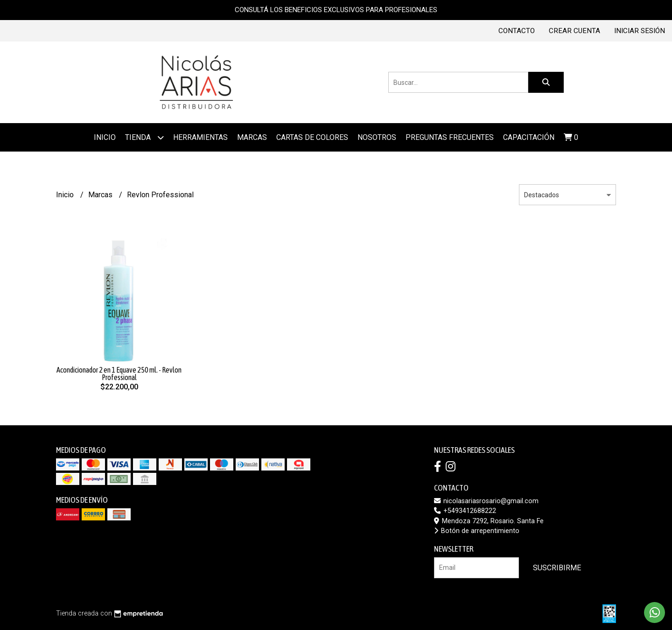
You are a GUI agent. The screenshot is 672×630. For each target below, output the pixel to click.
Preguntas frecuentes (450, 137)
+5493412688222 (465, 511)
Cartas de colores (312, 137)
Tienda (144, 137)
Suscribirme (557, 568)
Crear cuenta (574, 31)
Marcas (101, 195)
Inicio (105, 137)
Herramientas (200, 137)
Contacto (517, 31)
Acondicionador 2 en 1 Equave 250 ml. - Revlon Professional (119, 374)
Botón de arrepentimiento (477, 531)
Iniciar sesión (640, 31)
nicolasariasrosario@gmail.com (486, 501)
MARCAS (252, 137)
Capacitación (529, 137)
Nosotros (377, 137)
